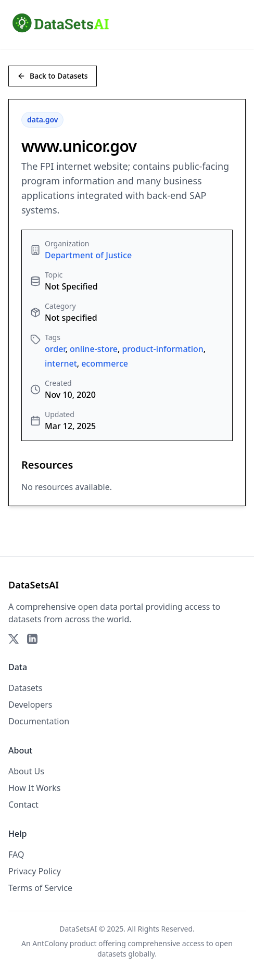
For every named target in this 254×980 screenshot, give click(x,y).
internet (61, 363)
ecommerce (105, 363)
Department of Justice (88, 255)
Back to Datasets (53, 76)
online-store (94, 349)
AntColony (50, 943)
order (55, 349)
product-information (162, 349)
